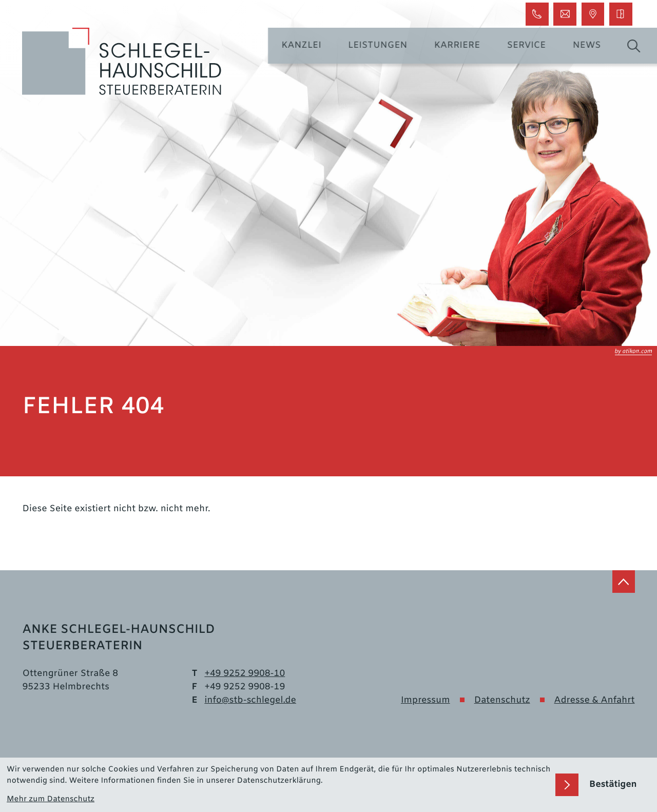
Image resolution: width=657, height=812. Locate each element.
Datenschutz (502, 701)
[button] (537, 14)
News (594, 46)
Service (533, 46)
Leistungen (384, 46)
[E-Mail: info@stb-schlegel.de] (565, 14)
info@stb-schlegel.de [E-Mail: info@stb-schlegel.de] (250, 701)
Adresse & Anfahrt (595, 701)
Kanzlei (308, 46)
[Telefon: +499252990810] (245, 674)
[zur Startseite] (122, 62)
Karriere (464, 46)
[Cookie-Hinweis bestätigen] (603, 785)
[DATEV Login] (621, 14)
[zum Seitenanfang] (624, 582)
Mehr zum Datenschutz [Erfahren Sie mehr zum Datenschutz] (51, 800)
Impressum (426, 701)
